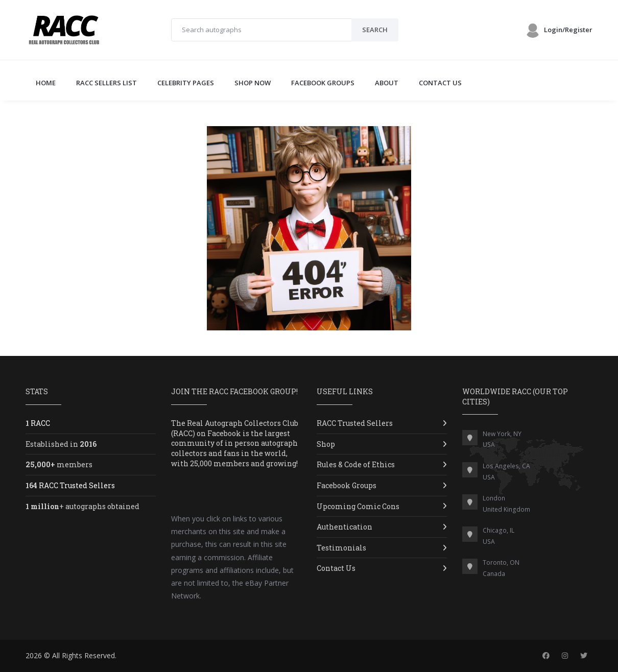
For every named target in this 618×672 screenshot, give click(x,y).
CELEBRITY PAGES (186, 83)
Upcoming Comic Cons (358, 506)
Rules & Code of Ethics (356, 464)
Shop (326, 444)
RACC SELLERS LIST (106, 83)
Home (46, 83)
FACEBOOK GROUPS (323, 83)
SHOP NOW (253, 83)
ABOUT (387, 83)
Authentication (344, 527)
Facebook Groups (347, 485)
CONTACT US (440, 83)
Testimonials (341, 548)
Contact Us (336, 568)
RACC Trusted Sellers (355, 423)
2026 (34, 655)
